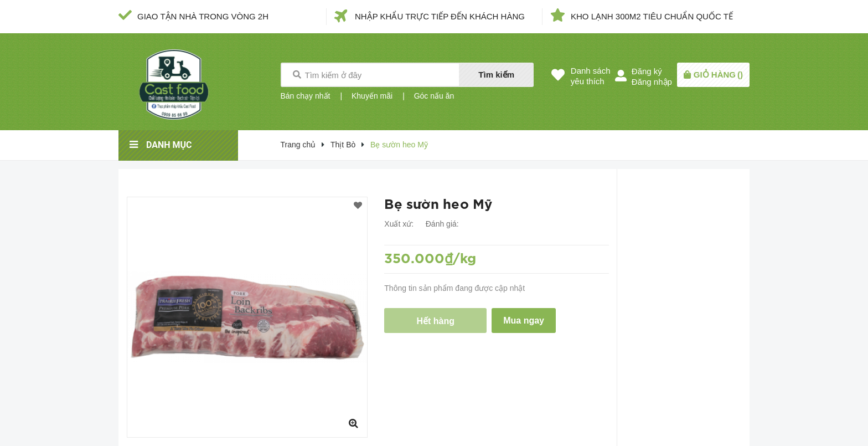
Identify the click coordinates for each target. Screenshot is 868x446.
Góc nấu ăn (434, 96)
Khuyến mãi (372, 96)
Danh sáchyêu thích (591, 76)
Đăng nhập (652, 82)
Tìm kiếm (496, 75)
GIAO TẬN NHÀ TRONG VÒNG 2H (203, 16)
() (718, 75)
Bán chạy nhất (306, 96)
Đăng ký (647, 71)
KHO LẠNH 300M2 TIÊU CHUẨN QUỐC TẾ (652, 16)
